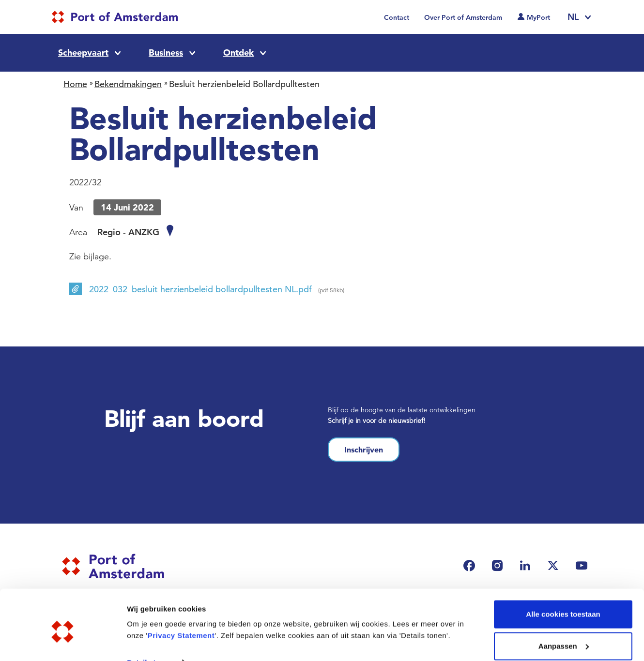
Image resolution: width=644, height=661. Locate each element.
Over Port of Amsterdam (463, 17)
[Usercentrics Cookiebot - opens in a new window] (63, 642)
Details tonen (150, 620)
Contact (397, 17)
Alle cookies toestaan (563, 572)
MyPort (538, 17)
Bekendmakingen (128, 84)
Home (75, 84)
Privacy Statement (181, 593)
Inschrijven (364, 450)
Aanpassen (564, 604)
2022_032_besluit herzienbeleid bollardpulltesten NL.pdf (200, 289)
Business (166, 53)
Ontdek (238, 53)
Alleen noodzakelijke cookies (563, 635)
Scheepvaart (83, 53)
